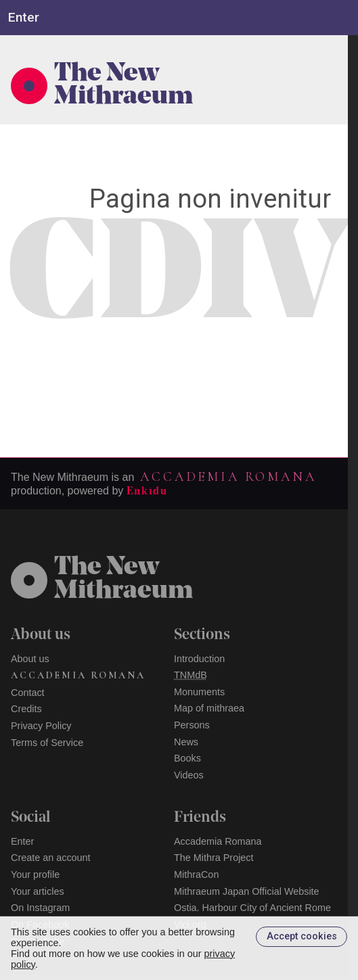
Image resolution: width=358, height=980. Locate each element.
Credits (26, 709)
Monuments (199, 692)
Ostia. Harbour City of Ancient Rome (252, 908)
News (186, 742)
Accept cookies (302, 936)
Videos (189, 775)
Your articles (38, 891)
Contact (28, 693)
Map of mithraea (209, 708)
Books (187, 758)
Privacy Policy (41, 726)
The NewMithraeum (124, 580)
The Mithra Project (214, 858)
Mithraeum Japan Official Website (247, 891)
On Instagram (40, 908)
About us (30, 659)
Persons (192, 725)
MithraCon (196, 874)
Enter (22, 841)
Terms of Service (47, 743)
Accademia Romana (228, 477)
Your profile (35, 874)
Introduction (199, 659)
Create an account (51, 858)
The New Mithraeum (124, 86)
